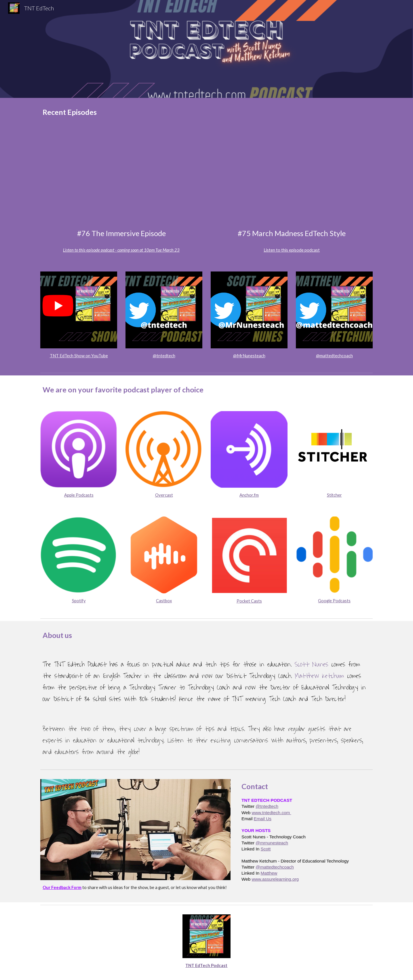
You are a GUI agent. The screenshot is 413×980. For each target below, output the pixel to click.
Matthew (269, 873)
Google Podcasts (334, 601)
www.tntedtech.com (271, 813)
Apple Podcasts (79, 495)
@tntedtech (164, 356)
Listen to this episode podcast (292, 250)
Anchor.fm (249, 495)
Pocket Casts (249, 601)
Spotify (79, 601)
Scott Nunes (311, 664)
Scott (265, 849)
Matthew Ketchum (319, 676)
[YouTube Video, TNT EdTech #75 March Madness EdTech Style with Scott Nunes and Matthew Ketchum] (292, 179)
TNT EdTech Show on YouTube (79, 356)
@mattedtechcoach (334, 356)
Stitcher (334, 495)
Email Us (263, 819)
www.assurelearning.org (275, 879)
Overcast (164, 495)
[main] (206, 112)
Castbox (164, 601)
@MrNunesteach (249, 356)
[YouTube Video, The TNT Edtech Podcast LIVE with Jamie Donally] (121, 179)
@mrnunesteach (272, 843)
